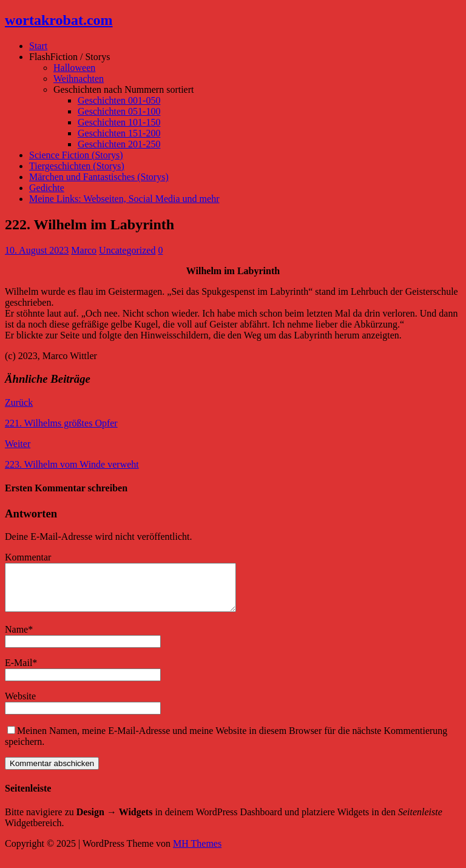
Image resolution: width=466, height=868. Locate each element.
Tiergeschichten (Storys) (77, 166)
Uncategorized (127, 250)
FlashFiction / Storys (69, 57)
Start (38, 46)
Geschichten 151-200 (119, 133)
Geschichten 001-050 (119, 100)
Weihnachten (79, 79)
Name (16, 638)
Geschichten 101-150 (119, 122)
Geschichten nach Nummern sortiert (123, 89)
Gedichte (47, 188)
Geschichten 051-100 (119, 111)
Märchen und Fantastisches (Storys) (99, 177)
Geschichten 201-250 (119, 144)
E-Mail (19, 672)
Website (20, 705)
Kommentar (28, 557)
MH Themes (197, 853)
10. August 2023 (37, 250)
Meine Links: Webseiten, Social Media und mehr (124, 199)
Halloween (74, 68)
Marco (84, 250)
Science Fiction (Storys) (76, 155)
